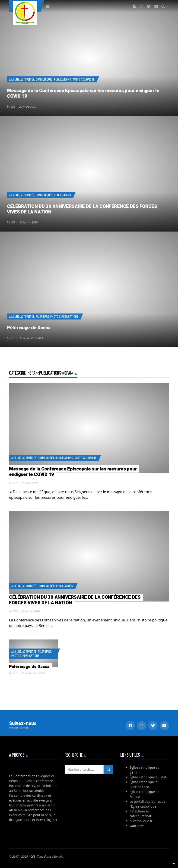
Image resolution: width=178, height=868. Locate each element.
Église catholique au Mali (148, 777)
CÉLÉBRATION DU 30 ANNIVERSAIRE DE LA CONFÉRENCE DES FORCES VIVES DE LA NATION (82, 209)
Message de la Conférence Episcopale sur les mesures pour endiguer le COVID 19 (83, 93)
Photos (55, 316)
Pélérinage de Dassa (29, 328)
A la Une (14, 79)
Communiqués (44, 79)
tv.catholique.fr (141, 821)
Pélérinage (42, 316)
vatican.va (137, 826)
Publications (62, 79)
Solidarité (88, 79)
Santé (76, 79)
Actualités (27, 79)
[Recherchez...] (84, 769)
